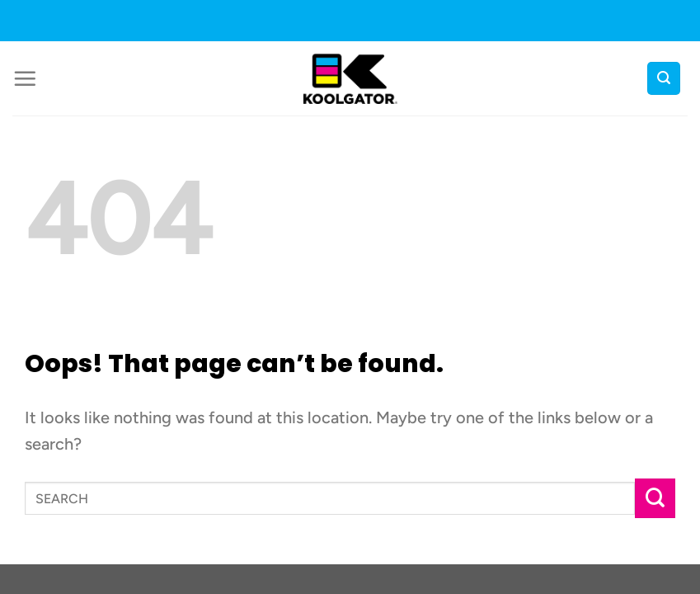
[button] (25, 78)
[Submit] (655, 499)
